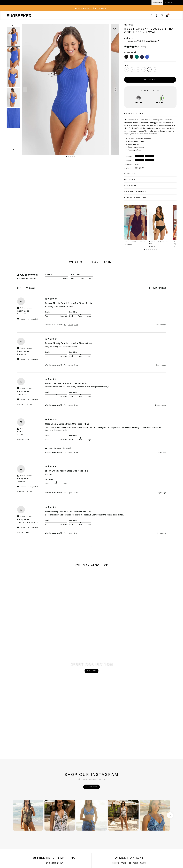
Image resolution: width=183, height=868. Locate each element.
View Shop (93, 691)
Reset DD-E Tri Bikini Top (159, 243)
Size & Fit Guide (55, 808)
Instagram (114, 808)
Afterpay (52, 832)
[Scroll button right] (170, 720)
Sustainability (54, 813)
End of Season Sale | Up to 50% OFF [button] (91, 8)
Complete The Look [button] (150, 198)
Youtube (113, 813)
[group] (30, 275)
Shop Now (91, 623)
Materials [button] (150, 180)
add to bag (150, 80)
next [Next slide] (13, 149)
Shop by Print (54, 818)
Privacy (49, 862)
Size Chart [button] (150, 186)
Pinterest (113, 818)
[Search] (35, 288)
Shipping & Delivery (86, 813)
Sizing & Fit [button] (150, 174)
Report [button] (70, 325)
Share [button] (76, 325)
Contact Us (83, 808)
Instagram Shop (55, 823)
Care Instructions (85, 832)
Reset (137, 164)
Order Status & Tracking (89, 823)
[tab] (91, 8)
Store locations (55, 828)
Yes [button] (65, 325)
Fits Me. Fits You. (56, 803)
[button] (25, 90)
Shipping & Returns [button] (150, 192)
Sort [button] (21, 288)
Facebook (113, 803)
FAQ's (80, 828)
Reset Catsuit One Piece (134, 243)
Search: (25, 286)
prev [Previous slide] (13, 25)
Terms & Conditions (37, 862)
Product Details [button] (150, 113)
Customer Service (86, 803)
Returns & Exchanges (87, 818)
